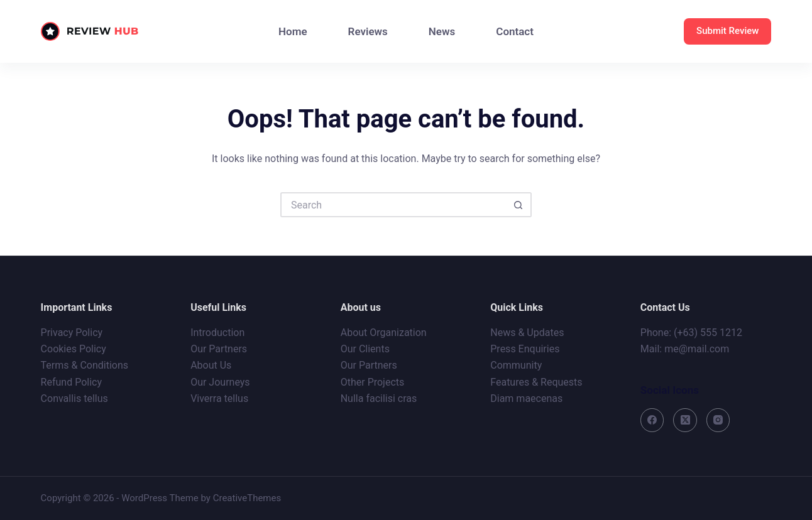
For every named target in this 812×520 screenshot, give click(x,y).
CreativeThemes (247, 498)
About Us (211, 365)
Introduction (217, 333)
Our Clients (365, 349)
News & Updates (527, 333)
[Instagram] (718, 420)
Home (293, 31)
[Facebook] (652, 420)
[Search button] (519, 205)
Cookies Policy (74, 349)
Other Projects (373, 382)
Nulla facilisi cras (379, 398)
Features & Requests (536, 382)
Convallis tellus (74, 398)
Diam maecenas (526, 398)
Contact (515, 31)
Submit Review (727, 31)
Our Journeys (220, 382)
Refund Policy (71, 382)
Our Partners (219, 349)
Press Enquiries (525, 349)
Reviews (368, 31)
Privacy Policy (72, 333)
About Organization (384, 333)
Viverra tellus (219, 398)
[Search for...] (393, 205)
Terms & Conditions (85, 365)
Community (516, 365)
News (442, 31)
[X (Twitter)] (685, 420)
